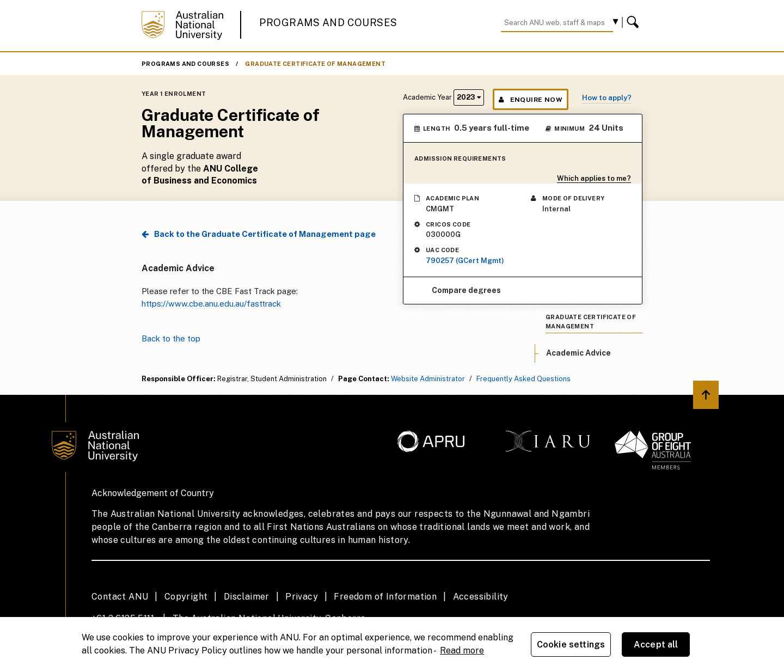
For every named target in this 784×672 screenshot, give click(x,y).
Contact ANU (120, 597)
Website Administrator (428, 379)
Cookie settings (571, 644)
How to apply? (607, 98)
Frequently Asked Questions (523, 379)
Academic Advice (578, 353)
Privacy (302, 597)
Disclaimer (247, 597)
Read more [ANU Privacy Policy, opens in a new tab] (462, 650)
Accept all (656, 644)
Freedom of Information (385, 597)
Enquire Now (531, 100)
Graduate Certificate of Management (315, 64)
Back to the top (171, 338)
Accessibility (481, 597)
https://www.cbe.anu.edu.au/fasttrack (211, 304)
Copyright (186, 597)
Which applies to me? (594, 178)
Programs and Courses (328, 23)
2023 (469, 97)
